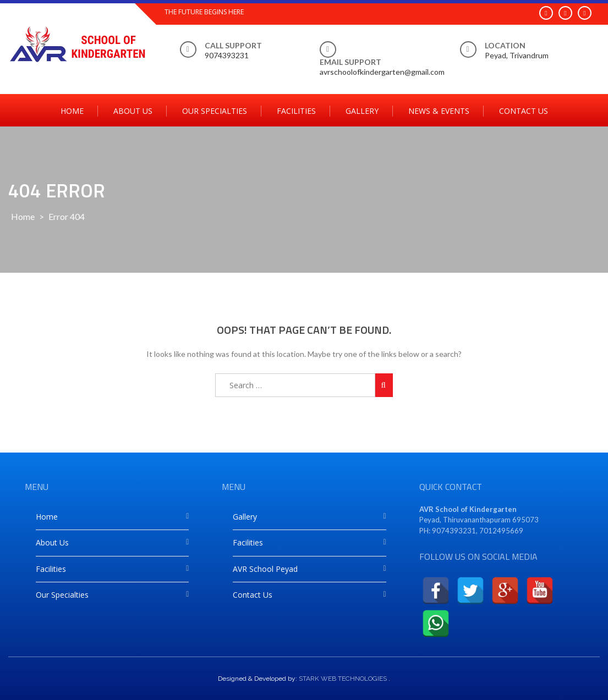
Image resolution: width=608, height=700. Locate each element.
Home (72, 111)
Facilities (296, 111)
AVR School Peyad (265, 569)
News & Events (439, 111)
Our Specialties (215, 111)
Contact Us (524, 111)
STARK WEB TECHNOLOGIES (343, 679)
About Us (133, 111)
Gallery (362, 111)
